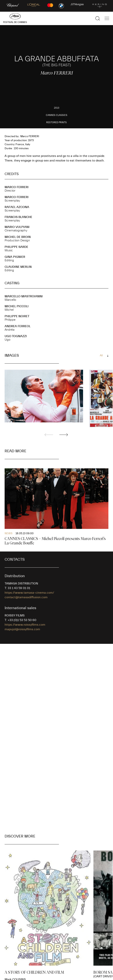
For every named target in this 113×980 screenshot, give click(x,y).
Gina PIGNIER (15, 257)
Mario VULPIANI (17, 227)
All (101, 356)
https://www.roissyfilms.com (25, 625)
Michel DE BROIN (18, 237)
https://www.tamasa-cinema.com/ (29, 593)
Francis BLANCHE (18, 217)
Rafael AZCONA (17, 207)
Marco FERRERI (17, 187)
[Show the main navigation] (107, 18)
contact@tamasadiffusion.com (26, 597)
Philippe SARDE (16, 247)
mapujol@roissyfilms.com (22, 629)
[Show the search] (98, 18)
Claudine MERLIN (18, 267)
